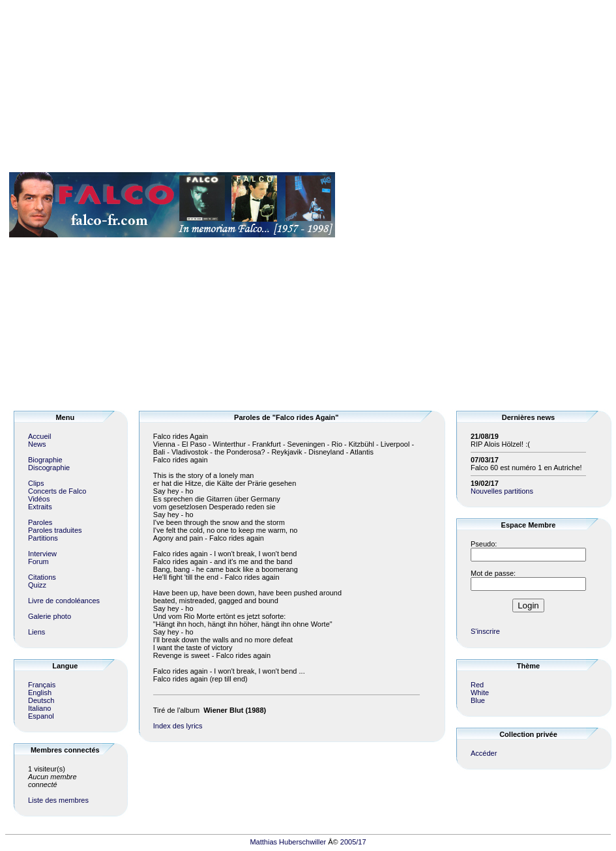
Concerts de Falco (57, 491)
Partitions (43, 538)
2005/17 (353, 842)
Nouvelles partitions (502, 491)
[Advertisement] (571, 205)
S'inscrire (485, 631)
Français (42, 685)
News (37, 444)
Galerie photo (50, 616)
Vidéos (39, 499)
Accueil (39, 436)
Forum (38, 561)
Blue (478, 700)
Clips (36, 483)
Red (477, 685)
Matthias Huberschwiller (288, 842)
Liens (37, 632)
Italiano (39, 708)
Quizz (37, 585)
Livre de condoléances (64, 601)
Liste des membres (58, 800)
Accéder (484, 753)
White (480, 693)
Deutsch (41, 700)
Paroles (40, 522)
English (40, 693)
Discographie (49, 468)
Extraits (40, 507)
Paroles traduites (55, 530)
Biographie (45, 460)
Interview (42, 554)
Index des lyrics (178, 726)
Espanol (41, 716)
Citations (42, 577)
